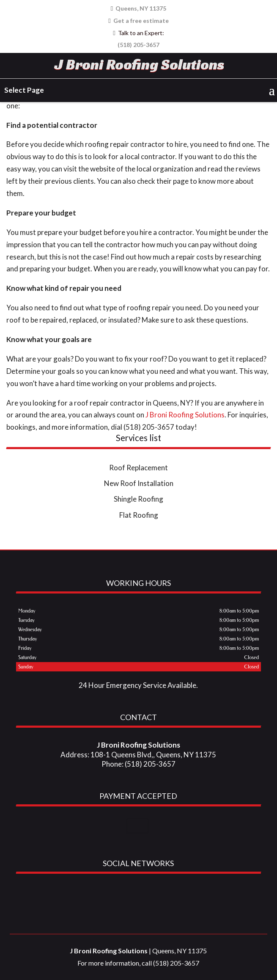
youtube (153, 893)
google (121, 893)
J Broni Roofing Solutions (139, 64)
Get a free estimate (138, 20)
